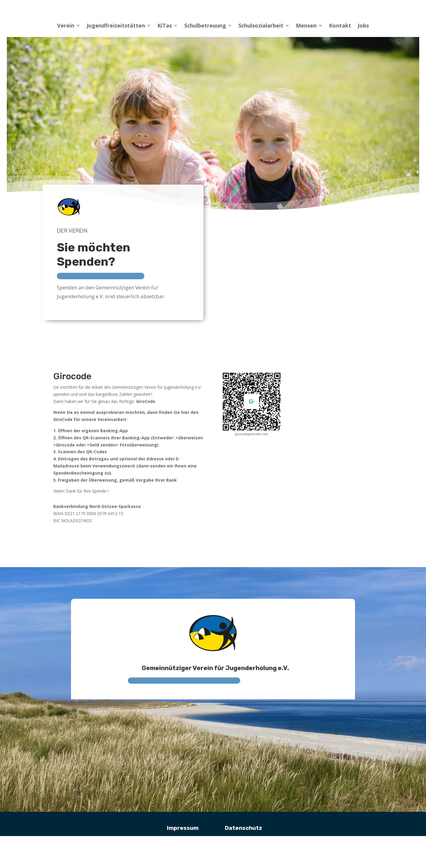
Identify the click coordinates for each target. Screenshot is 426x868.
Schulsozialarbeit (261, 26)
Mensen (306, 26)
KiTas (165, 26)
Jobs (363, 26)
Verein (66, 26)
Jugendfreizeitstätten (116, 26)
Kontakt (340, 26)
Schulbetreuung (205, 26)
